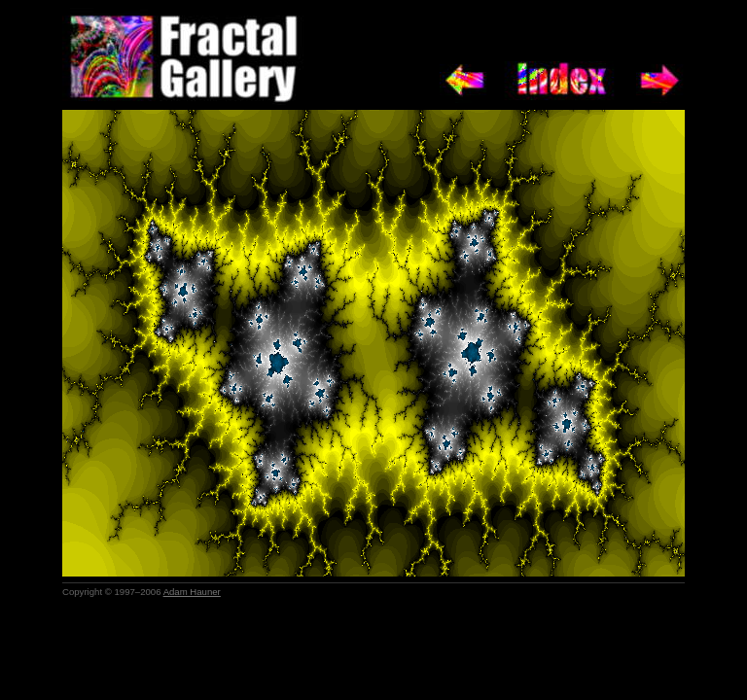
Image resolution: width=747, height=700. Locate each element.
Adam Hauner (192, 592)
